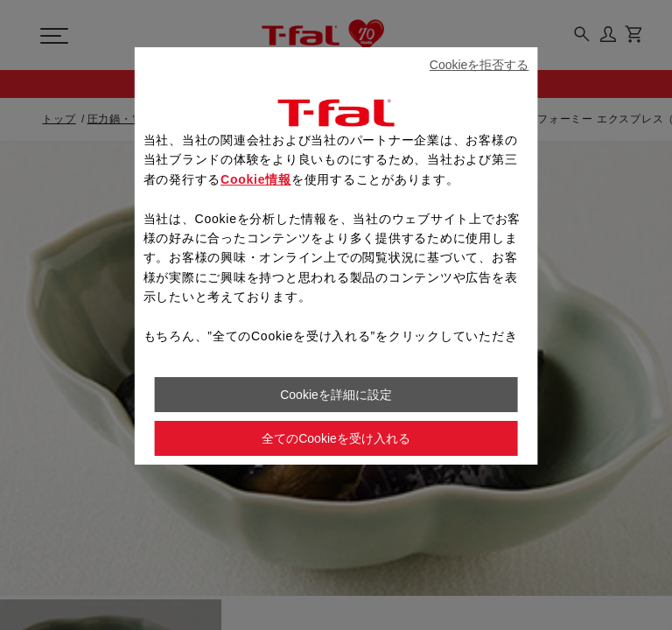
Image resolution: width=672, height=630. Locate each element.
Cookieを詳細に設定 (336, 395)
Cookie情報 (256, 179)
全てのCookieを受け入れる (336, 438)
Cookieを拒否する (479, 65)
